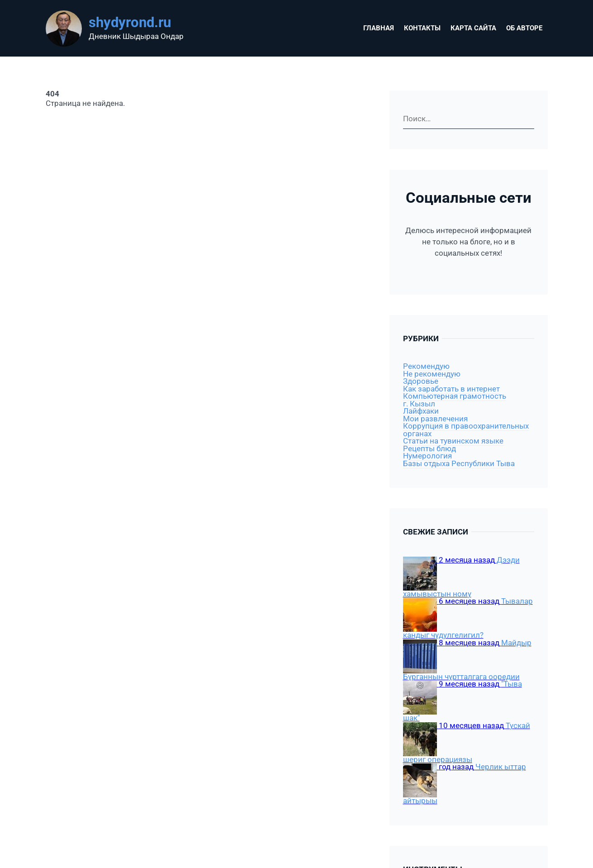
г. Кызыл (419, 404)
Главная (379, 28)
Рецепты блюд (429, 449)
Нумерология (427, 456)
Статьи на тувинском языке (453, 441)
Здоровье (421, 381)
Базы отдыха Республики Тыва (459, 464)
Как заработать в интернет (451, 389)
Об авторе (524, 28)
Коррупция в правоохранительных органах (466, 430)
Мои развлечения (435, 419)
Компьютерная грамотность (455, 396)
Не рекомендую (432, 374)
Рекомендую (426, 366)
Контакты (422, 28)
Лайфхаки (421, 411)
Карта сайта (473, 28)
